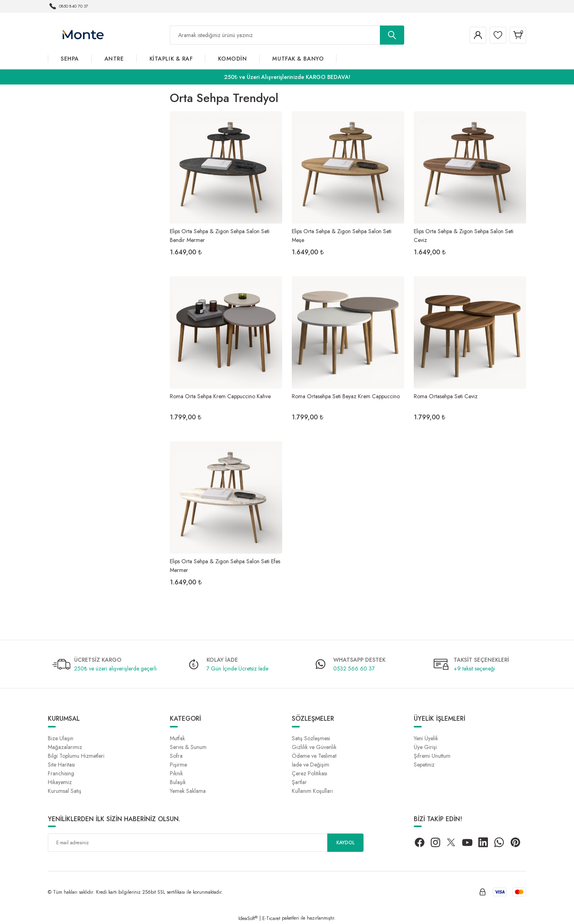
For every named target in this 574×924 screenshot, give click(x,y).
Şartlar (299, 782)
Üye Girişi (425, 747)
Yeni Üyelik (426, 738)
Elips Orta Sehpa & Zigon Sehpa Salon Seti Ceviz (464, 235)
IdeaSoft (248, 918)
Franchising (61, 773)
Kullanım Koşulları (312, 791)
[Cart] (516, 35)
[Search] (287, 35)
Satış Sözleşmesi (311, 738)
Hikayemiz (60, 782)
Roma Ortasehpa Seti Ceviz (446, 396)
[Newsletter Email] (206, 843)
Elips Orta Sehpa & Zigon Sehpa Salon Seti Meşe (342, 235)
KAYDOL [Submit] (346, 843)
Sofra (176, 756)
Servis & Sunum (188, 747)
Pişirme (178, 765)
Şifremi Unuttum (432, 756)
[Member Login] (468, 35)
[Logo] (83, 35)
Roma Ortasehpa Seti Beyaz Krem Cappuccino (346, 396)
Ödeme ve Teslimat (314, 756)
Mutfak (177, 738)
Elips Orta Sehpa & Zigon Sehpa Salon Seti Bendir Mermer (220, 235)
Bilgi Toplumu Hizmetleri (76, 756)
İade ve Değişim (311, 765)
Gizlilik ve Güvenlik (314, 747)
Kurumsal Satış (65, 791)
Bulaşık (178, 782)
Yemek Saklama (188, 791)
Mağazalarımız (65, 747)
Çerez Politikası (310, 773)
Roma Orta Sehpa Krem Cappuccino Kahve (220, 396)
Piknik (176, 773)
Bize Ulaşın (61, 738)
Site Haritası (61, 765)
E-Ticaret (271, 918)
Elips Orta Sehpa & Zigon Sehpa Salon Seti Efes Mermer (225, 565)
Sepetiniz (424, 765)
